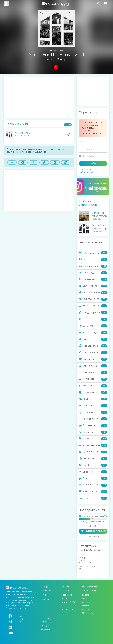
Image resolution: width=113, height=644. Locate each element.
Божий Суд (93, 273)
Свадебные (93, 459)
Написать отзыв (69, 610)
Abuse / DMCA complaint (68, 604)
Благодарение (93, 266)
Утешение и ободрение (93, 485)
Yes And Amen (22, 133)
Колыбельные (93, 366)
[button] (70, 43)
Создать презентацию (89, 611)
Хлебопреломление (93, 492)
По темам (45, 599)
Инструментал (93, 353)
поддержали (93, 536)
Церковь (93, 498)
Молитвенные (93, 386)
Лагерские (93, 379)
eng (21, 619)
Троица (93, 478)
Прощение (93, 432)
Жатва (93, 339)
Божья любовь (93, 279)
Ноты (43, 595)
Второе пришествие (93, 306)
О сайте (66, 591)
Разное (93, 439)
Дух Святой (93, 326)
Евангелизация (93, 333)
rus (21, 616)
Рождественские (93, 445)
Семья (93, 465)
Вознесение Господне (93, 299)
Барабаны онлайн (87, 596)
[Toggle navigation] (106, 3)
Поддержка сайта (67, 596)
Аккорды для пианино (88, 604)
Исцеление (93, 359)
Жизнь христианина (93, 346)
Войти (93, 163)
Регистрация (85, 170)
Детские (93, 319)
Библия (93, 260)
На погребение (93, 392)
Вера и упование (93, 293)
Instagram (46, 626)
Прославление (93, 426)
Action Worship (56, 60)
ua (21, 621)
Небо (93, 399)
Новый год (93, 406)
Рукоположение (93, 452)
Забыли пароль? (87, 172)
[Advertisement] (39, 97)
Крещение (93, 373)
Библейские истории (93, 253)
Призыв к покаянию (93, 419)
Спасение (93, 472)
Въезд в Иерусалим (93, 313)
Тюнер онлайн (89, 591)
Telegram (45, 630)
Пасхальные (93, 412)
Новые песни (47, 591)
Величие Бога (93, 286)
